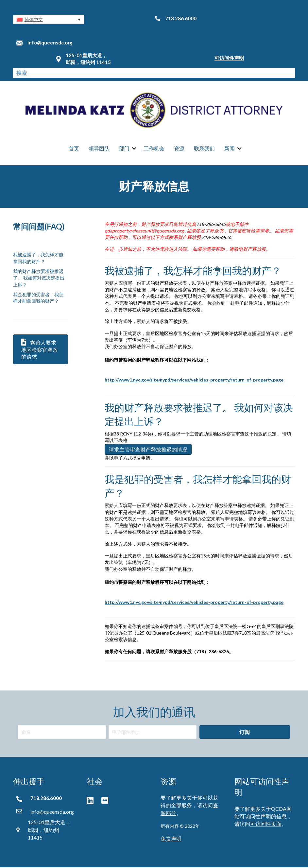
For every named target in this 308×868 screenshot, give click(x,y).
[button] (49, 19)
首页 (74, 149)
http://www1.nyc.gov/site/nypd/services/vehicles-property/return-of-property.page (194, 603)
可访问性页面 (266, 824)
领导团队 (99, 149)
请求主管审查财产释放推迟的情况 (148, 450)
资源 (179, 149)
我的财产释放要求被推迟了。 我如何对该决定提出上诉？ (39, 278)
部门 (124, 149)
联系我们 (204, 149)
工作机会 (154, 149)
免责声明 (171, 839)
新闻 (230, 149)
